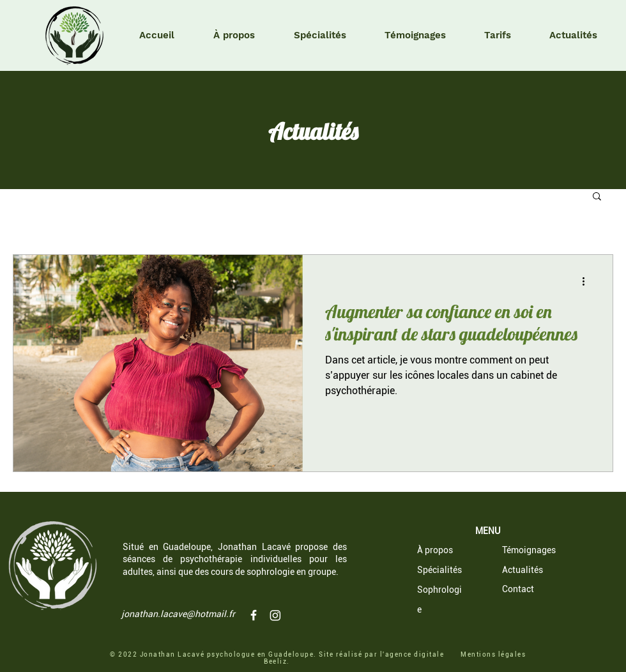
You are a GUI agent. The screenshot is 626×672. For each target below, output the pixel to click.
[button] (597, 197)
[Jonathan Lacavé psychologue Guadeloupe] (254, 615)
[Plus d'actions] (588, 281)
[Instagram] (275, 615)
